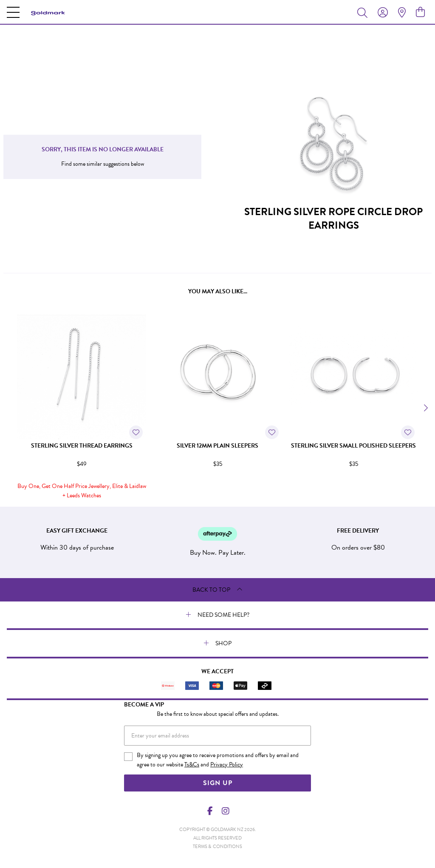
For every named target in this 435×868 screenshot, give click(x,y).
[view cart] (420, 12)
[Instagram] (225, 811)
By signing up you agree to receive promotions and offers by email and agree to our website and (218, 760)
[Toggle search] (364, 12)
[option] (82, 407)
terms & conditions (217, 847)
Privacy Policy (227, 764)
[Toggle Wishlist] (136, 432)
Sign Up (218, 783)
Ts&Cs (192, 764)
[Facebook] (210, 811)
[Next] (425, 408)
